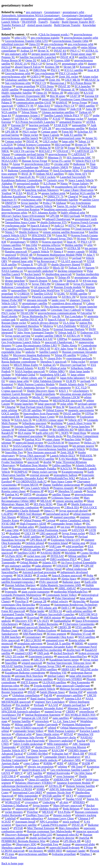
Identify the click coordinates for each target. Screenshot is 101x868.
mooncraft (7, 643)
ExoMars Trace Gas (38, 815)
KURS (42, 368)
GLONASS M (56, 443)
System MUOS (30, 485)
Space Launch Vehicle (81, 180)
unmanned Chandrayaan (25, 167)
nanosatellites (19, 290)
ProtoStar (32, 812)
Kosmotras (93, 767)
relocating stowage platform (76, 394)
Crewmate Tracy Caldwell (66, 310)
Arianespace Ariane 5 (28, 115)
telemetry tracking (86, 815)
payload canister (87, 404)
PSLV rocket (30, 132)
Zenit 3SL (55, 80)
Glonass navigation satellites (58, 112)
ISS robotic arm (48, 608)
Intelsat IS (72, 281)
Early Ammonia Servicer (31, 388)
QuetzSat (84, 838)
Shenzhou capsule (12, 848)
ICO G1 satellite (74, 70)
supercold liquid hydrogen (64, 848)
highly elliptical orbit (73, 213)
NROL (5, 151)
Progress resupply (64, 488)
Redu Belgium (71, 809)
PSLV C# (36, 64)
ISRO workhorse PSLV (63, 559)
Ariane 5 (62, 426)
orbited (52, 728)
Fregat (72, 148)
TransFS (43, 22)
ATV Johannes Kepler (44, 213)
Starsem (90, 268)
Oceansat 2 (37, 196)
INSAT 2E (78, 825)
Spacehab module (75, 618)
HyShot (94, 449)
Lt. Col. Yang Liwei (64, 721)
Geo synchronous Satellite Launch (70, 770)
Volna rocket (78, 362)
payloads (86, 381)
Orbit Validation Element (48, 381)
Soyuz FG (52, 64)
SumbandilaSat (62, 621)
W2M (94, 656)
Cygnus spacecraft (12, 391)
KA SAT (53, 705)
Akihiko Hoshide (49, 809)
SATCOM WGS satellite (40, 459)
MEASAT (46, 501)
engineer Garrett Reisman (16, 394)
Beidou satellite (74, 245)
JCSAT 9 (42, 47)
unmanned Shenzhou (27, 326)
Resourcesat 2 (58, 83)
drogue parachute (15, 281)
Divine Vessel (54, 569)
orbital (5, 731)
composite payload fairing (29, 154)
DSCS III (45, 349)
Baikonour (79, 164)
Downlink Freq (49, 844)
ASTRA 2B (55, 786)
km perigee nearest (83, 446)
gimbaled (7, 627)
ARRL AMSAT (67, 588)
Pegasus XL (8, 57)
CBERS (70, 712)
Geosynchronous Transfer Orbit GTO (26, 41)
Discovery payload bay (73, 365)
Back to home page (12, 863)
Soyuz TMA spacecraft (33, 456)
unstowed (10, 255)
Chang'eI (73, 196)
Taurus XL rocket (67, 206)
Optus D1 (42, 93)
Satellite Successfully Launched (38, 57)
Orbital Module (29, 562)
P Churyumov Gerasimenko (79, 624)
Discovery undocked (61, 741)
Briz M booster (32, 219)
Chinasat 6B (62, 284)
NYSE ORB (9, 524)
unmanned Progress (71, 122)
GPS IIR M (12, 132)
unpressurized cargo (70, 138)
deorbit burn (74, 650)
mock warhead (71, 822)
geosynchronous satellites (33, 854)
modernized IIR (10, 417)
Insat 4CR (93, 70)
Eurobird (7, 482)
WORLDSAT (13, 802)
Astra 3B (91, 109)
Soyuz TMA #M (41, 284)
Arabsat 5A (27, 51)
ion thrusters (36, 851)
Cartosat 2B (40, 601)
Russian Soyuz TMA (50, 666)
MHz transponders (58, 744)
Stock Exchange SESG (66, 171)
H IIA (19, 193)
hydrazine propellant (64, 854)
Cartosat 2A (12, 239)
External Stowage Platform (69, 329)
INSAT (32, 692)
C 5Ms (20, 650)
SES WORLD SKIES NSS (80, 715)
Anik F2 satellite (73, 135)
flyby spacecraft (11, 640)
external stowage (40, 475)
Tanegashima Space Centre (39, 417)
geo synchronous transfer (45, 38)
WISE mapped (10, 358)
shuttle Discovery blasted (66, 264)
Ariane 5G (91, 138)
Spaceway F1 (9, 200)
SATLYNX (78, 530)
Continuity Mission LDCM (64, 397)
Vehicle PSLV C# (64, 106)
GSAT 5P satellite (74, 290)
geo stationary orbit (16, 54)
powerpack (11, 770)
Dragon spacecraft (35, 559)
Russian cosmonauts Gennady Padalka (34, 469)
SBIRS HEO (55, 851)
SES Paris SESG (43, 504)
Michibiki (70, 553)
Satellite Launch (49, 352)
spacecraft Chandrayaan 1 (60, 342)
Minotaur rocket (74, 119)
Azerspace (32, 128)
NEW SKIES (25, 575)
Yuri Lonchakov (74, 316)
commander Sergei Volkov (28, 731)
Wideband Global (25, 375)
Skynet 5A (81, 145)
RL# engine (25, 433)
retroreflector (87, 712)
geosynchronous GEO (37, 164)
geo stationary (34, 12)
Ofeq (27, 686)
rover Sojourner (65, 776)
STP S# (59, 148)
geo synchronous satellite (70, 128)
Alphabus (7, 183)
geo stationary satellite (18, 566)
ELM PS (71, 381)
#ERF (60, 763)
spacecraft (33, 462)
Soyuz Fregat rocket (74, 533)
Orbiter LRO (88, 579)
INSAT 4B (26, 255)
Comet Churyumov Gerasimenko (64, 550)
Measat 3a (19, 647)
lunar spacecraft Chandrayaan (73, 686)
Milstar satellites (78, 556)
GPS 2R (47, 128)
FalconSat (86, 313)
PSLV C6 (7, 47)
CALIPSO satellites (46, 669)
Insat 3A (50, 77)
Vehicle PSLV (87, 90)
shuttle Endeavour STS (54, 222)
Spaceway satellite (26, 825)
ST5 (86, 115)
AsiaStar (6, 669)
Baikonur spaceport (43, 258)
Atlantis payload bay (74, 705)
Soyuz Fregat (79, 102)
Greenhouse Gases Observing (76, 99)
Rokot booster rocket (13, 689)
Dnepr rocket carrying (45, 472)
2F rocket (42, 575)
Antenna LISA (73, 699)
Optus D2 (31, 60)
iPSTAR (18, 828)
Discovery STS (24, 621)
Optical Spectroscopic (35, 229)
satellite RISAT (43, 776)
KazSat (81, 741)
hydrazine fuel (60, 754)
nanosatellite (79, 125)
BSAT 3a (32, 193)
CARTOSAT (79, 154)
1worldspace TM (11, 715)
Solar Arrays (91, 809)
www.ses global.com (78, 666)
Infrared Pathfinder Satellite (62, 200)
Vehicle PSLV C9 (85, 161)
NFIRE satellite (78, 294)
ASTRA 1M (69, 297)
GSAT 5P (75, 96)
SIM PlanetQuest (33, 634)
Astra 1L (24, 70)
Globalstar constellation (26, 695)
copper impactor (14, 310)
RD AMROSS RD (63, 430)
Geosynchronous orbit (18, 73)
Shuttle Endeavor (29, 232)
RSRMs (48, 763)
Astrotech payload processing (39, 572)
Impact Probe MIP (12, 300)
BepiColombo (9, 316)
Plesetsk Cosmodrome (45, 297)
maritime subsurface (32, 818)
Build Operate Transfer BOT (78, 22)
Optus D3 (34, 44)
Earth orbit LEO (45, 433)
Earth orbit (91, 582)
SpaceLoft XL (27, 177)
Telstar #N (64, 277)
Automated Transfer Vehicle (18, 614)
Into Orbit (32, 245)
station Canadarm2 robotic (75, 520)
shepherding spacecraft (58, 274)
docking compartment (70, 271)
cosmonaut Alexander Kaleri (47, 708)
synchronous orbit (31, 200)
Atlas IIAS (44, 106)
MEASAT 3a (92, 80)
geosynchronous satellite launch (20, 138)
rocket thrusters (14, 812)
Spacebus (45, 187)
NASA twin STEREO (70, 679)
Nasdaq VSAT (74, 799)
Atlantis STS (49, 562)
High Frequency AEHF (33, 524)
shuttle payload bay (40, 838)
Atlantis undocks (30, 307)
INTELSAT (57, 556)
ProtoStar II (22, 601)
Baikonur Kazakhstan (14, 196)
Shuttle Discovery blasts (41, 391)
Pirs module (23, 705)
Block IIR (78, 754)
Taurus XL (93, 799)
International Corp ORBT (28, 793)
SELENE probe (89, 669)
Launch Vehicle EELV (63, 456)
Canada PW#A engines (54, 825)
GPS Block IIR (72, 841)
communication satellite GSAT (34, 102)
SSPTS (27, 494)
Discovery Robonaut (17, 835)
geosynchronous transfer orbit (81, 38)
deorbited (15, 533)
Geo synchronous (45, 73)
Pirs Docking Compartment (83, 436)
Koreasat (7, 86)
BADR (86, 763)
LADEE (6, 708)
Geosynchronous (90, 588)
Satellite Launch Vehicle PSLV (62, 115)
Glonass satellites (11, 245)
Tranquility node (11, 559)
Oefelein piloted (35, 543)
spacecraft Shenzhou (42, 588)
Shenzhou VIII (58, 673)
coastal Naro (12, 219)
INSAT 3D (64, 86)
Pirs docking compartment (60, 307)
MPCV (19, 773)
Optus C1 (49, 511)
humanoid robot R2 (68, 835)
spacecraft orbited (80, 320)
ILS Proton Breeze (81, 83)
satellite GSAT (87, 57)
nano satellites (61, 718)
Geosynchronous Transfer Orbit (70, 41)
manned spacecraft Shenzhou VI (35, 627)
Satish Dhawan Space (52, 692)
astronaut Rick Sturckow (29, 676)
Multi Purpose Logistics (62, 731)
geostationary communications (30, 498)
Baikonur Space (70, 631)
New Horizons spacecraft (42, 452)
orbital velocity (59, 601)
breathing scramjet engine (20, 608)
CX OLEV (43, 621)
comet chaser (53, 439)
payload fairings (61, 229)
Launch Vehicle (40, 252)
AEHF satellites (32, 537)
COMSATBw (40, 119)
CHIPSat (62, 339)
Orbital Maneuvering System (77, 728)
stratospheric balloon (66, 475)
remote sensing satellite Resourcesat (64, 232)
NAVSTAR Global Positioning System (45, 530)
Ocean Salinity (80, 183)
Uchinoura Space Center (65, 498)
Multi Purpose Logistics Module (36, 384)
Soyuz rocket (91, 660)
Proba (90, 575)
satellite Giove (91, 200)
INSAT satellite (72, 413)
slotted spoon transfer (40, 25)
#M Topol (77, 767)
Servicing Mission (76, 747)
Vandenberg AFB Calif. (53, 375)
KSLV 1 (64, 391)
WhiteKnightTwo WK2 (62, 478)
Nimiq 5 (10, 232)
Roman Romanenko (34, 239)
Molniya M (22, 598)
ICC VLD (81, 388)
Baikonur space (71, 582)
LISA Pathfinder (67, 326)
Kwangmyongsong (72, 472)
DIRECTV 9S (25, 106)
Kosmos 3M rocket (27, 99)
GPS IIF (42, 264)
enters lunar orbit (19, 381)
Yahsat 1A (84, 141)
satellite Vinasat (61, 494)
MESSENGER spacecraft (68, 401)
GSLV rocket (50, 141)
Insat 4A (6, 115)
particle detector (65, 838)
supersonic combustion (26, 507)
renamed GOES (24, 653)
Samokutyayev (51, 507)
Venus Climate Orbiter (53, 109)
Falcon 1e (85, 478)
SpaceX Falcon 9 (40, 226)
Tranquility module (12, 767)
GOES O (36, 77)
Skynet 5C (43, 51)
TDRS (76, 566)
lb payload (33, 618)
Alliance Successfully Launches (56, 614)
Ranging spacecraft (16, 252)
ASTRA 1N (73, 336)
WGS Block (46, 426)
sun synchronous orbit (64, 47)
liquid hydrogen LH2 (34, 770)
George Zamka (10, 537)
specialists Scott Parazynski (29, 741)
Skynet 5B (69, 67)
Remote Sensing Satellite (80, 786)
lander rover (59, 300)
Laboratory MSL (71, 760)
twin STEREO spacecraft (29, 728)
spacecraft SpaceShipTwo (72, 656)
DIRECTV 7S (56, 196)
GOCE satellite (10, 413)
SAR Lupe (55, 546)
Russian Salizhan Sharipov (20, 585)
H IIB (63, 54)
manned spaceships (65, 517)
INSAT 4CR (67, 57)
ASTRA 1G (22, 119)
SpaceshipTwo (10, 572)
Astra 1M (57, 281)
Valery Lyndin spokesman (28, 744)
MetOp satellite (26, 187)
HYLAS (16, 190)
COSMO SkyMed (37, 754)
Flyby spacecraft (49, 582)
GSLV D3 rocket (15, 656)
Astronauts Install (25, 822)
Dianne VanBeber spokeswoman (61, 485)
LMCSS (92, 695)
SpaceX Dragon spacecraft (67, 575)
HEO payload (63, 145)
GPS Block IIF (38, 540)
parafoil (51, 378)
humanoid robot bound (15, 297)
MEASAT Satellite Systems (17, 666)
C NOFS (64, 433)
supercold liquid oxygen (29, 443)
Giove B (6, 109)
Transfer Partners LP (13, 25)
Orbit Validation (24, 799)
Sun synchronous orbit (18, 83)
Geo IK (56, 316)
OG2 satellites (10, 229)
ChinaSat (10, 407)
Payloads (39, 705)
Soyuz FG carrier (61, 161)
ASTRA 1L (92, 51)
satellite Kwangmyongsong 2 (18, 582)
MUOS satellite (32, 550)
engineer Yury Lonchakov (50, 702)
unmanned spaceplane (30, 436)
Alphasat (61, 203)
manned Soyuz (53, 712)
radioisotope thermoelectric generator (23, 786)
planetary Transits (80, 300)
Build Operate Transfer (67, 25)
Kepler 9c (32, 248)
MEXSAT (48, 812)
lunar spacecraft (47, 404)
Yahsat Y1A (79, 167)
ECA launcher (83, 86)
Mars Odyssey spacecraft (68, 805)
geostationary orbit (73, 12)
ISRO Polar (40, 70)
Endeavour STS (89, 332)
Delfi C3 (66, 608)
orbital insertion (82, 514)
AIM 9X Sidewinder (61, 789)
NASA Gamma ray (12, 271)
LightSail (10, 818)
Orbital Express (55, 410)
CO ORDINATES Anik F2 (31, 482)
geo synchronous (54, 44)
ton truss (65, 527)
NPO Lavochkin (49, 822)
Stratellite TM (84, 608)
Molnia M (45, 148)
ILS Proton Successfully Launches (35, 122)
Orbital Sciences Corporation (34, 145)
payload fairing (10, 135)
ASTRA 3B (8, 70)
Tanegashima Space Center (21, 222)
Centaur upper (49, 132)
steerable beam (49, 579)
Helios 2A (90, 443)
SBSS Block (85, 430)
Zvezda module (43, 686)
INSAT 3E (51, 90)
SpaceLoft (7, 329)
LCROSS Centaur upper (50, 420)
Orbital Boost (9, 857)
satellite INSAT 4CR (32, 320)
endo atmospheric (12, 459)
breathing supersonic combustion (63, 209)
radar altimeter (44, 566)
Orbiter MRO (57, 371)
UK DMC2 (15, 128)
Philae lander (37, 611)
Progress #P (37, 491)
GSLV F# (30, 533)
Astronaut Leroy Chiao (61, 818)
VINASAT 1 (63, 151)
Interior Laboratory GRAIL (17, 449)
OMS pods (43, 653)
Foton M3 (68, 132)
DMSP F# (11, 203)
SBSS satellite (87, 106)
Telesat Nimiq (29, 112)
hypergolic (11, 592)
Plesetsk (94, 851)
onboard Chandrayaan (58, 219)
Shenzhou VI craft (81, 634)
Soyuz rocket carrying (18, 336)
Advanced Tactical (12, 754)
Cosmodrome (89, 345)
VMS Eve (27, 631)
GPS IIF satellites (32, 410)
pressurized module (28, 183)
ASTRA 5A (55, 611)
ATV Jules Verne (64, 349)
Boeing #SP (76, 692)
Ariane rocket (90, 77)
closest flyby (55, 358)
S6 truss (81, 239)
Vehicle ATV (75, 420)
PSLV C (55, 70)
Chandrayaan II (47, 527)
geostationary (28, 19)
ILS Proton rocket (26, 109)
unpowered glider (85, 844)
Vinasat (6, 154)
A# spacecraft (42, 287)
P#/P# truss (91, 216)
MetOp (31, 148)
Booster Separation (12, 692)
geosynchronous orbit (14, 77)
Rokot (5, 164)
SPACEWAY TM (41, 235)
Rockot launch (33, 274)
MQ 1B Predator (11, 679)
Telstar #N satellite (65, 355)
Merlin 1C (38, 397)
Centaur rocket (14, 141)
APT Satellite (35, 773)
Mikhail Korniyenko (58, 773)
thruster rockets (62, 815)
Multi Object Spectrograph (53, 446)
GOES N (22, 284)
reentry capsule (76, 252)
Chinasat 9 (84, 818)
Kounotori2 (8, 177)
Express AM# (62, 60)
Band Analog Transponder (45, 699)
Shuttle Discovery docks (62, 737)
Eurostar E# (18, 125)
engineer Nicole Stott (59, 793)
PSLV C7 (76, 51)
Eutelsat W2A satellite (82, 193)
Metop (19, 277)
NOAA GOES (10, 161)
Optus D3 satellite (39, 780)
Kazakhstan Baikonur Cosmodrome (22, 180)
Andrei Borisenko (48, 624)
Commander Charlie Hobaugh (22, 511)
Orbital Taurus (27, 430)
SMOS (34, 242)
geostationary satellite (35, 303)
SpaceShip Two (14, 452)
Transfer (55, 22)
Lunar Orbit (12, 530)
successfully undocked (40, 271)
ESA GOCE (90, 507)
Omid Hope (80, 433)
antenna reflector (51, 245)
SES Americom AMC (79, 158)
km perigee (91, 248)
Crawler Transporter (27, 757)
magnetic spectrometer (81, 410)
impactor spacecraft (87, 831)
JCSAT (56, 119)
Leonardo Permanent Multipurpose (21, 595)
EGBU (61, 294)
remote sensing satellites (39, 679)
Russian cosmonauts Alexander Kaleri (51, 647)
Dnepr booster (39, 750)
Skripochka (79, 601)
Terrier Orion (87, 297)
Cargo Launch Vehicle (42, 689)
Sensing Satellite (21, 721)
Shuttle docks (55, 436)
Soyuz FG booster (84, 284)
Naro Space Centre (62, 482)
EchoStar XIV (87, 148)
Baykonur (68, 537)
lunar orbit (68, 141)
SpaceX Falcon (56, 320)
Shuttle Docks (41, 329)
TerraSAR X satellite (59, 643)
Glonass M (8, 430)
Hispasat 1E (68, 90)
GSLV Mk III (72, 80)
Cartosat (50, 520)
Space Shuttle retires (48, 734)
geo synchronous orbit (81, 44)
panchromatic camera (17, 660)
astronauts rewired (16, 699)
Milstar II (26, 517)
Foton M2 (61, 235)
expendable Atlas (11, 352)
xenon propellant (26, 86)
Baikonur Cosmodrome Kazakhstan (28, 171)
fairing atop (79, 543)
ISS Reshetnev (68, 417)
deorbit (47, 462)
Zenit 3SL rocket (69, 77)
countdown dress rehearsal (67, 303)
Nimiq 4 (58, 252)
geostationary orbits (86, 277)
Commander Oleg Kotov (60, 637)
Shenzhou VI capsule (70, 491)
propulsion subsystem (30, 643)
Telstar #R (7, 187)
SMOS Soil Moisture (30, 514)
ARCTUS (39, 660)
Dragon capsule (14, 618)
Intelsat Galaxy (56, 676)
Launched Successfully (73, 177)
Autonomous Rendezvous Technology (76, 605)
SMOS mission (52, 618)
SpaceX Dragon (38, 281)
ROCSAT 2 (45, 151)
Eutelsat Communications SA (28, 546)
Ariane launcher (88, 307)
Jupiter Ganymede (47, 724)
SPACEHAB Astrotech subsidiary (21, 712)
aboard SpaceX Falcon (28, 67)
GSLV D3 (23, 339)
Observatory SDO (26, 844)
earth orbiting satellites (79, 611)
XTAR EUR (61, 125)
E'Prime (88, 848)
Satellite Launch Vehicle (38, 206)
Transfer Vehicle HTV (14, 750)
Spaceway (74, 443)
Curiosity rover (55, 180)
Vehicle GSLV (10, 303)
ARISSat (73, 763)
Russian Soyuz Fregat (35, 161)
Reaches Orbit (73, 439)
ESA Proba (64, 812)
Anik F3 (45, 60)
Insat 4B (87, 196)
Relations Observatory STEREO (34, 783)
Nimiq (64, 183)
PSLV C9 (40, 83)
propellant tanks (37, 310)
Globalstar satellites (16, 80)
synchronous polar (16, 226)
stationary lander (76, 851)
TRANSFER (29, 22)
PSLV (93, 533)
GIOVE (6, 773)
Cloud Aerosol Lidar (86, 229)
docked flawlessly (64, 653)
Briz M (60, 407)
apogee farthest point (53, 193)
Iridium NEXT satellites (50, 174)
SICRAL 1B (85, 349)
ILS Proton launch (52, 248)
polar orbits (67, 404)
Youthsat (6, 193)
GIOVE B (48, 138)
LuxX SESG (23, 669)
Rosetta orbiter (77, 640)
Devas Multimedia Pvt (35, 316)
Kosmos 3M (52, 67)
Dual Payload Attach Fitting (36, 407)
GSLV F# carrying (24, 151)
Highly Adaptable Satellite (17, 93)
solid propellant (75, 546)
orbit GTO (21, 38)
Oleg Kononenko (80, 682)
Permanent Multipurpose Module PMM (59, 255)
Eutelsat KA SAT (43, 339)
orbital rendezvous (77, 569)
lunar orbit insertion (81, 676)
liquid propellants (45, 394)
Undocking (49, 802)
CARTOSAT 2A (84, 151)
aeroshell (25, 776)
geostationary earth (86, 219)
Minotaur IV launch (79, 708)
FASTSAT (44, 799)
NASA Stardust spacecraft (30, 371)
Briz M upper (58, 96)
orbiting (62, 767)
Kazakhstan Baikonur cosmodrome (25, 673)
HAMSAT (62, 102)
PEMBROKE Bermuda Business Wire (23, 841)
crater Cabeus (31, 763)
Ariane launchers (24, 404)
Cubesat (54, 841)
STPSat (89, 413)
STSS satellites (84, 627)
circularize (42, 494)
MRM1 (79, 643)
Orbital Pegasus (33, 520)
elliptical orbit (23, 734)
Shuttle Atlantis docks (71, 384)
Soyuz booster (41, 805)
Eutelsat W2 (12, 494)
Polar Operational (65, 598)
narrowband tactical (58, 514)
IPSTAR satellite (52, 796)
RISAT (9, 284)
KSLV (5, 446)
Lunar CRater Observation (78, 190)
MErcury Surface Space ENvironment (23, 216)
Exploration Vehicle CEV (66, 540)
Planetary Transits (12, 248)
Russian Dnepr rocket (14, 323)
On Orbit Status (83, 773)
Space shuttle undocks (45, 760)
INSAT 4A (60, 51)
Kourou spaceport (52, 242)
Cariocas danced (36, 848)
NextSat (92, 491)
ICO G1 (63, 258)
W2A (51, 491)
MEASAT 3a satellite (14, 158)
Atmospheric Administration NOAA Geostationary (31, 15)
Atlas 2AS (86, 226)
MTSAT (68, 734)
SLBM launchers (11, 637)
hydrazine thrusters (85, 527)
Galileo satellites (62, 465)
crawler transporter (60, 388)
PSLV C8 (86, 242)
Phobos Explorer (47, 631)
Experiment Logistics (41, 656)
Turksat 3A (75, 268)
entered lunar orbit (22, 261)
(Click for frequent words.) (54, 34)
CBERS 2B (64, 627)
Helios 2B (57, 93)
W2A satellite (9, 112)
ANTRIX (25, 747)
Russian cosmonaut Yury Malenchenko (50, 831)
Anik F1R (76, 109)
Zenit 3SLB (67, 452)
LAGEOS (7, 145)
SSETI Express (29, 682)
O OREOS (23, 294)
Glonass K (27, 264)
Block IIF (21, 708)
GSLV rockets (47, 177)
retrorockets (42, 721)
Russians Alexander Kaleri (29, 478)
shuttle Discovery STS (48, 747)
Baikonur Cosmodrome (28, 569)
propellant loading (12, 148)
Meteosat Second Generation (76, 689)
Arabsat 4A (49, 365)
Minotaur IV (55, 158)
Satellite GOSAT (44, 294)
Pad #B (48, 695)
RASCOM (58, 750)
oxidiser (44, 430)
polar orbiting (9, 410)
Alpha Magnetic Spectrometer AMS (61, 585)
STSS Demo (47, 86)
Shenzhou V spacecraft (53, 362)
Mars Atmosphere (69, 828)
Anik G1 (59, 226)
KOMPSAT (21, 472)
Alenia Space (69, 579)
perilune (6, 375)
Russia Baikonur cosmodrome (19, 362)
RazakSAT (8, 433)
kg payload (38, 80)
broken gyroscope (89, 653)
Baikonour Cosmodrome (16, 287)
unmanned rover (55, 640)
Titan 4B (62, 504)
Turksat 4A (85, 112)
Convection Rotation (28, 209)
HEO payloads (72, 216)
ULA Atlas (69, 323)
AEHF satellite (10, 90)
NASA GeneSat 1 (23, 446)
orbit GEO (73, 93)
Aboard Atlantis (24, 368)
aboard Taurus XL (33, 358)
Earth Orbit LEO (43, 835)
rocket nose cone (37, 556)
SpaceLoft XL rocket (81, 407)
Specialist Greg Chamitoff (20, 349)
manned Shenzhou (82, 339)
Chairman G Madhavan (15, 805)
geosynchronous (58, 154)
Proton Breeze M (11, 60)
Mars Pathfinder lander (15, 258)
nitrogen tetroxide (37, 300)
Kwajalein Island (58, 543)
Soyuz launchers (81, 426)
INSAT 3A (21, 64)
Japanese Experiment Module (74, 783)
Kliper (58, 799)
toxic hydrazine (42, 598)
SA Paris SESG (14, 556)
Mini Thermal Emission (41, 828)
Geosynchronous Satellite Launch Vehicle (61, 449)
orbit (90, 245)
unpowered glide (25, 809)
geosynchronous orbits (14, 213)
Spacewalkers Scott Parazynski (41, 413)
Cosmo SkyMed (90, 553)
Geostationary (52, 12)
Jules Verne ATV (78, 174)
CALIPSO (7, 514)
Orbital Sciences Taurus (40, 277)
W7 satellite (42, 517)
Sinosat (6, 426)
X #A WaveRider (68, 459)
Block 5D (59, 268)
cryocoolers (32, 802)
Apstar (16, 164)
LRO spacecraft (49, 533)
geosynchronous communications (57, 313)
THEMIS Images (78, 750)
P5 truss (10, 854)
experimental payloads (79, 358)
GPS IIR (54, 216)
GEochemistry (81, 391)
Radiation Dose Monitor (34, 465)
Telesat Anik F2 (67, 332)
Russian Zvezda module (68, 287)
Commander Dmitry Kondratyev (62, 757)
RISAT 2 (85, 326)
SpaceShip (11, 663)
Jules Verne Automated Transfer (36, 332)
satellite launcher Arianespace (19, 579)
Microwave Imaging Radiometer (32, 355)
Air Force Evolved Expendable (79, 562)
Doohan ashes (26, 527)
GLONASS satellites (54, 682)
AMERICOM (61, 780)
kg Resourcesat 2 (47, 261)
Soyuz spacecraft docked (73, 511)
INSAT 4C (32, 141)
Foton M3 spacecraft (13, 611)
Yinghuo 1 (86, 854)
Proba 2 (47, 203)
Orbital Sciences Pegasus (34, 401)
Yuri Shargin (9, 517)
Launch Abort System (79, 423)
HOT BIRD (37, 158)
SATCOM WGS (88, 614)
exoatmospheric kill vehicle (71, 187)
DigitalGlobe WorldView (45, 290)
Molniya (48, 326)
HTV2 (72, 226)
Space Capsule (51, 135)
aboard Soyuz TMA (61, 239)
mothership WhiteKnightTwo (71, 592)
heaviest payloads (39, 125)
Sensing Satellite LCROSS (17, 789)
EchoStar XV (85, 132)
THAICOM (27, 313)
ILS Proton (50, 183)
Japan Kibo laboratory (73, 378)
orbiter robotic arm (32, 378)
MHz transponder (28, 796)
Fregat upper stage (81, 54)
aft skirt (64, 802)
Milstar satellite (24, 724)
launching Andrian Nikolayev (42, 190)
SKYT (70, 796)
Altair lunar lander (79, 371)
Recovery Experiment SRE (30, 96)
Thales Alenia (69, 345)
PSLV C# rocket (68, 73)
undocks (30, 352)
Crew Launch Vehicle (37, 488)
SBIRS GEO (68, 669)
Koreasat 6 (86, 67)
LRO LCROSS (33, 640)
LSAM (77, 780)
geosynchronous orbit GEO (33, 268)
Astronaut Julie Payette (30, 737)
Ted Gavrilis (85, 488)
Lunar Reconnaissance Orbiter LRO (36, 345)
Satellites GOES (27, 553)
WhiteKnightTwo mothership (45, 650)
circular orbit (62, 164)
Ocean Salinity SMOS (56, 167)
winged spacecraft (32, 663)
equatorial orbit (32, 90)
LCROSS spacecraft (13, 851)
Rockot (93, 128)
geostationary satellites (51, 19)
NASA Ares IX (23, 420)
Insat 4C (72, 242)
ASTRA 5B (74, 248)
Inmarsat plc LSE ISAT (35, 718)
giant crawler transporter (36, 592)
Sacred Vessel (9, 718)
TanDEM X (52, 537)
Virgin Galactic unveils (15, 397)
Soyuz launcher (30, 203)
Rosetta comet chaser (14, 491)
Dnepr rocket (31, 135)
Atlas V (91, 255)
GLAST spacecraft (72, 261)
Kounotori (7, 384)
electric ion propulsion (41, 767)
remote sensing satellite (69, 501)
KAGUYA (66, 469)
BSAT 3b (27, 174)
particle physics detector (45, 323)
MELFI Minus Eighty (26, 365)
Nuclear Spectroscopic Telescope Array (69, 663)
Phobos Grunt (9, 631)
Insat (8, 277)
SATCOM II (9, 776)
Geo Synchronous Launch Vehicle (21, 342)
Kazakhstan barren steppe (64, 660)
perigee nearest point (43, 54)
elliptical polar (58, 368)
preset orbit (48, 99)
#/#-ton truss (90, 281)
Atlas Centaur (13, 439)
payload (77, 258)
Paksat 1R (28, 624)
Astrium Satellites (24, 426)
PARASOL (86, 456)
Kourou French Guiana (85, 235)
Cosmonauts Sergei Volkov (61, 595)
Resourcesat (19, 588)
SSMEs (41, 789)
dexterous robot (10, 686)
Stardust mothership (87, 274)
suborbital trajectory (13, 44)
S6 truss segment (56, 634)
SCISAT (6, 822)
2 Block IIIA (72, 507)
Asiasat (67, 844)
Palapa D (7, 102)
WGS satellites (87, 637)
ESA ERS (23, 329)
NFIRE (93, 252)
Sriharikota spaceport (34, 423)
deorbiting (57, 423)
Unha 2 (85, 355)
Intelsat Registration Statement (43, 715)
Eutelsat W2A (33, 439)
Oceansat (45, 605)
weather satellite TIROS (48, 336)
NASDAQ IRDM (50, 553)
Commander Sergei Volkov (66, 524)
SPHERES (79, 802)
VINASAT (62, 566)
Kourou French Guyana (84, 222)
